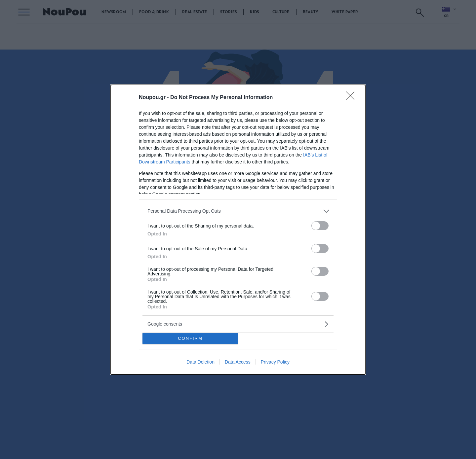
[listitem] (238, 211)
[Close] (352, 98)
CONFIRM (190, 338)
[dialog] (238, 230)
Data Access (238, 362)
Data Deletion (200, 362)
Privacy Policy (275, 362)
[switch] (320, 226)
